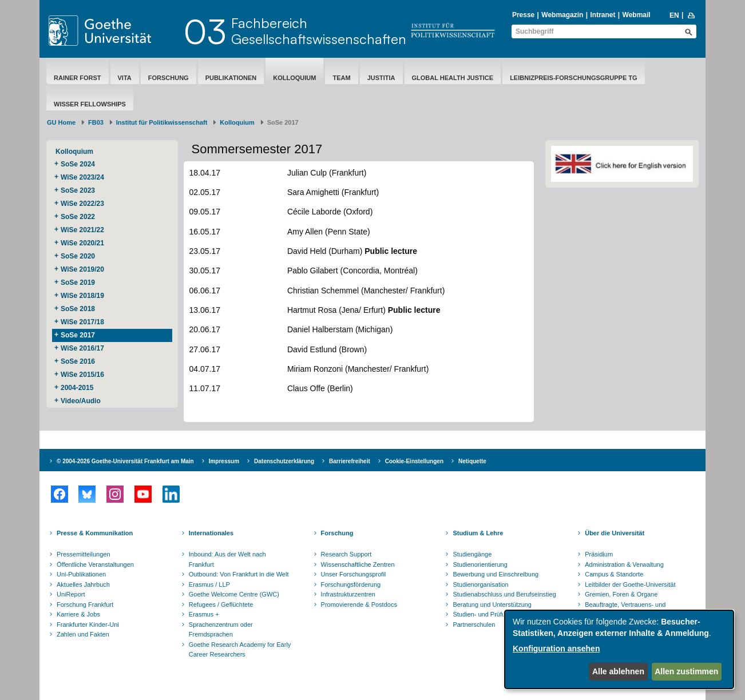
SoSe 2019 (78, 283)
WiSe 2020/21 (82, 243)
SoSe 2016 (78, 361)
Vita (125, 78)
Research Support (346, 554)
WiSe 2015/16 (82, 375)
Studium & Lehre (478, 533)
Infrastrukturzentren (348, 594)
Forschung (169, 78)
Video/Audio (81, 401)
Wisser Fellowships (90, 104)
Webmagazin (562, 15)
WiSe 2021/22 (82, 230)
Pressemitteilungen (84, 554)
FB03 (96, 122)
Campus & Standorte (614, 574)
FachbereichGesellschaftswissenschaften (319, 31)
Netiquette (472, 461)
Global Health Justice (453, 78)
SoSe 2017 (78, 335)
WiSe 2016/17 (82, 348)
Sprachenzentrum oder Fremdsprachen (221, 630)
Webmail (637, 15)
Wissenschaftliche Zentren (358, 564)
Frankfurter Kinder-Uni (88, 625)
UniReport (71, 594)
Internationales (211, 533)
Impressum (224, 461)
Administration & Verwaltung (624, 564)
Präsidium (599, 554)
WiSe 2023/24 (82, 177)
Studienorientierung (480, 564)
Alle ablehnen (618, 671)
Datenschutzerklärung (284, 461)
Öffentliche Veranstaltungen (95, 564)
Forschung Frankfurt (85, 604)
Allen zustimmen (686, 671)
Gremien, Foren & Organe (621, 594)
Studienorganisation (480, 584)
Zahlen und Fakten (83, 634)
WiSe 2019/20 (82, 269)
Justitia (381, 78)
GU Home (61, 122)
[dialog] (619, 649)
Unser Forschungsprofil (354, 574)
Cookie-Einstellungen (414, 461)
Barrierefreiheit (350, 461)
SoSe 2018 (78, 309)
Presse (523, 15)
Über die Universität (615, 533)
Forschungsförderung (351, 584)
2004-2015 (77, 388)
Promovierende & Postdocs (359, 604)
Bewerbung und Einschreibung (496, 574)
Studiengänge (472, 554)
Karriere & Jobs (78, 614)
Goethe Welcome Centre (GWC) (234, 594)
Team (341, 78)
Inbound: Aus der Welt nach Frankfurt (227, 559)
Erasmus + (204, 614)
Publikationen (231, 78)
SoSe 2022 (78, 217)
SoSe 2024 (78, 164)
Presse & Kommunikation (95, 533)
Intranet (603, 15)
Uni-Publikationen (81, 574)
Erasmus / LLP (209, 584)
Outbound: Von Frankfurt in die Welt (239, 574)
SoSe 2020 (78, 256)
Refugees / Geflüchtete (221, 604)
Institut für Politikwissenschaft (162, 122)
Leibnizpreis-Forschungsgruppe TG (573, 78)
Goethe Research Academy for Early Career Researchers (240, 650)
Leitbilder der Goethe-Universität (630, 584)
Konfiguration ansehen (556, 649)
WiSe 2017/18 (82, 322)
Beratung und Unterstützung (492, 604)
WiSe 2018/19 (82, 296)
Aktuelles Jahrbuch (83, 584)
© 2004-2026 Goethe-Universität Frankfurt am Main (125, 461)
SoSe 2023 (78, 190)
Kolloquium (294, 78)
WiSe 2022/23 (82, 204)
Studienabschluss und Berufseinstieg (504, 594)
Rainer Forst (78, 78)
